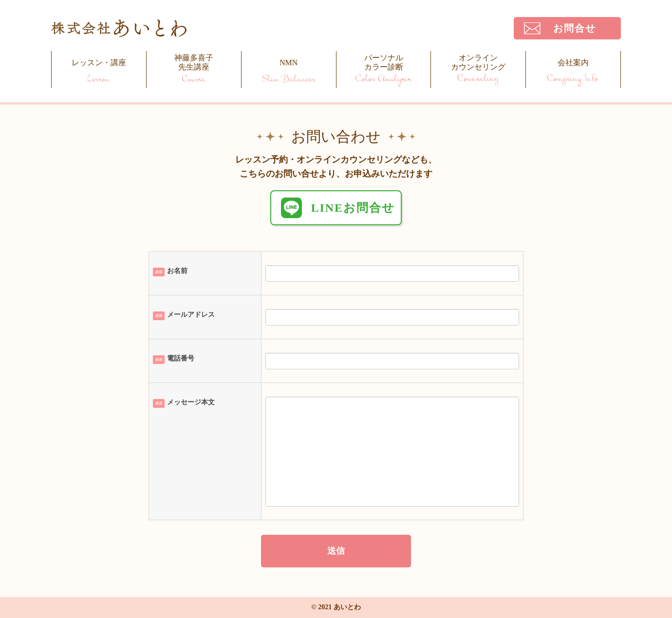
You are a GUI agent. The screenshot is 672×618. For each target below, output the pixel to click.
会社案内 (573, 63)
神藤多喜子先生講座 (194, 62)
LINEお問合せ (353, 208)
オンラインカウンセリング (478, 62)
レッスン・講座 (99, 63)
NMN (289, 63)
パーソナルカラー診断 (384, 62)
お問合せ (575, 28)
